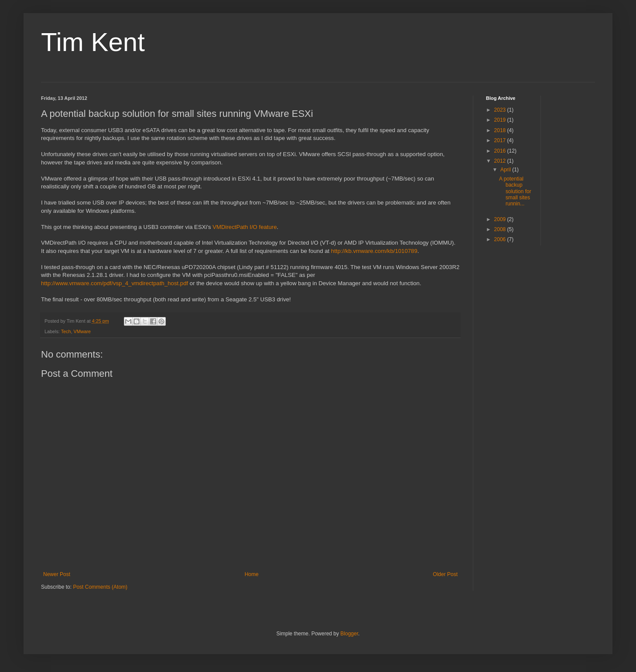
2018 (501, 130)
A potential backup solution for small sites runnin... (515, 191)
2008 (501, 229)
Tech (66, 331)
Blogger (349, 634)
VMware (82, 331)
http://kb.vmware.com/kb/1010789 (374, 251)
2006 (501, 239)
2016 (501, 151)
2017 (501, 140)
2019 (501, 120)
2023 (501, 110)
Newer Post (57, 574)
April (506, 170)
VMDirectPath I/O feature (244, 227)
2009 (501, 219)
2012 (501, 161)
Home (252, 574)
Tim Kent (93, 42)
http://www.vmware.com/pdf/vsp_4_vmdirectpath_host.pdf (115, 283)
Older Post (445, 574)
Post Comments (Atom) (100, 587)
